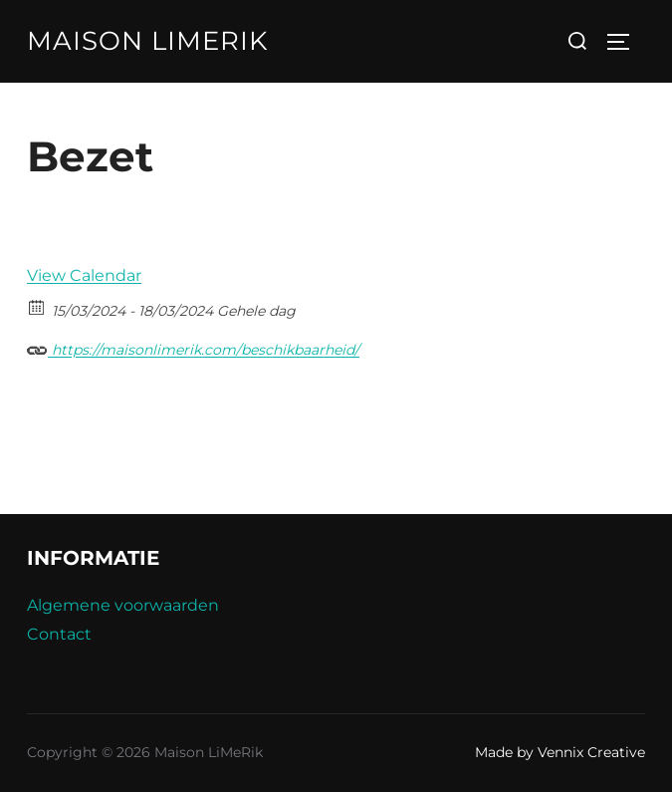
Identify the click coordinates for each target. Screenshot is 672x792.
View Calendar (84, 275)
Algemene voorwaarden (123, 605)
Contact (59, 634)
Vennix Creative (591, 752)
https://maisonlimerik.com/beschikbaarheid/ (193, 347)
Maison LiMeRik (147, 41)
